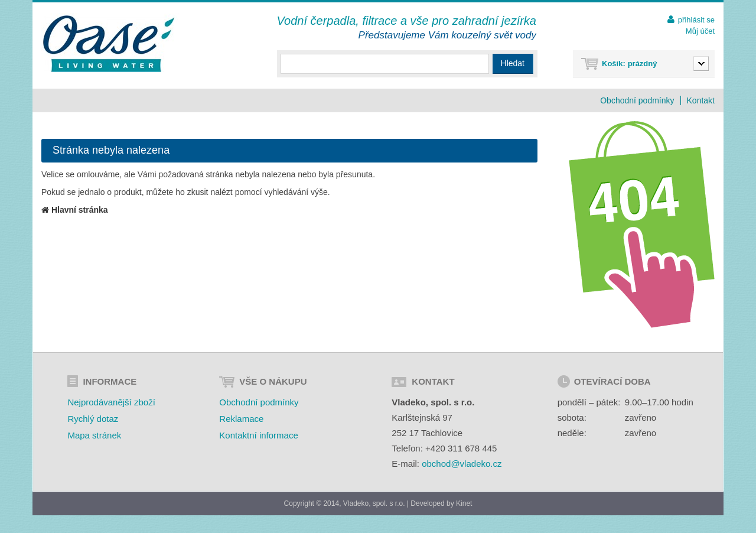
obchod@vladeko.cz (462, 464)
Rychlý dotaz (93, 419)
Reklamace (241, 419)
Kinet (464, 503)
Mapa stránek (94, 435)
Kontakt (701, 100)
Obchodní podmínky (637, 100)
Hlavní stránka (75, 210)
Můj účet (700, 31)
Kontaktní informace (258, 435)
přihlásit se (696, 20)
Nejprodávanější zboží (111, 402)
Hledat (513, 63)
